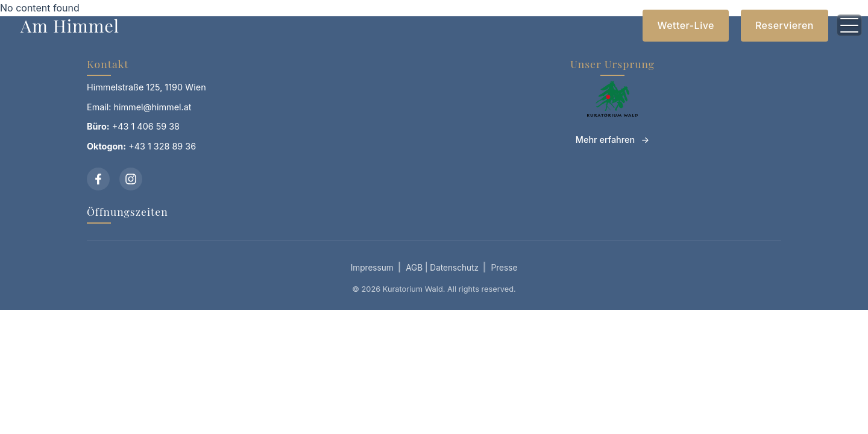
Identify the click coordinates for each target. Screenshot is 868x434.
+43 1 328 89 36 (162, 146)
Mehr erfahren (605, 140)
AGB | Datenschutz (442, 268)
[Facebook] (98, 179)
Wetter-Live (686, 25)
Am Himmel (70, 25)
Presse (505, 268)
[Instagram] (131, 179)
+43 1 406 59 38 (146, 126)
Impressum (372, 268)
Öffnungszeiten (127, 211)
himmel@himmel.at (153, 107)
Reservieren (785, 25)
